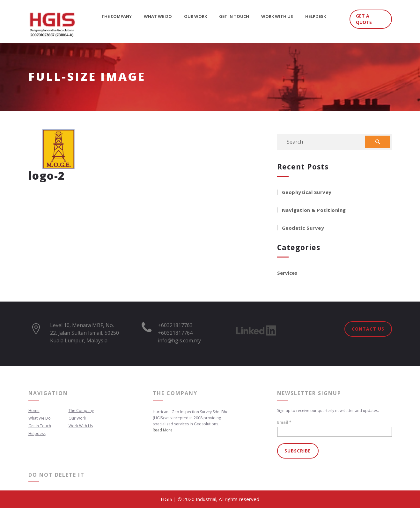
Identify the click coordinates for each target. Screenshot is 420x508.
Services (287, 273)
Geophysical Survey (307, 192)
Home (34, 411)
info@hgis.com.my (179, 340)
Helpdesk (316, 17)
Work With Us (277, 17)
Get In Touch (234, 17)
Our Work (195, 17)
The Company (117, 17)
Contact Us (368, 329)
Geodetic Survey (303, 228)
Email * (284, 422)
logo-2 (47, 176)
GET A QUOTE (364, 19)
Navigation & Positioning (314, 210)
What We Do (158, 17)
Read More (163, 430)
